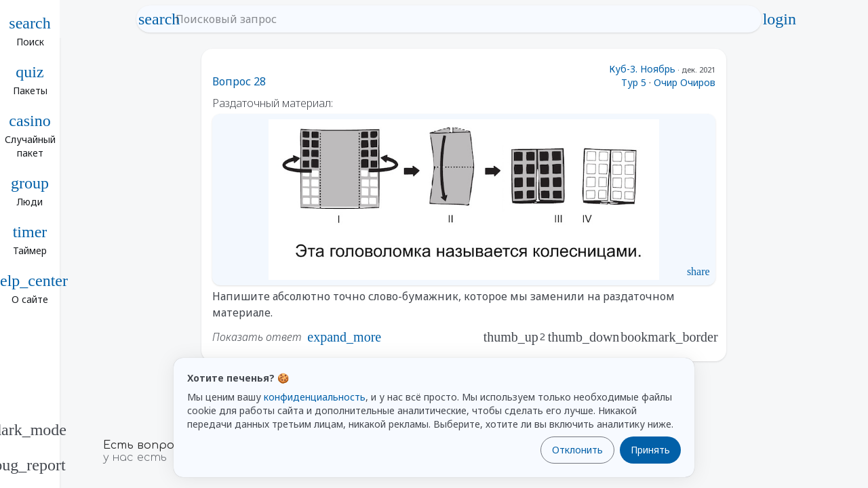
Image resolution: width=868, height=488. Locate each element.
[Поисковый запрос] (461, 19)
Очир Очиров (685, 82)
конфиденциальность (315, 397)
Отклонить (577, 450)
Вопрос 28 (239, 81)
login (779, 19)
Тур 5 (634, 82)
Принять (650, 450)
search (159, 19)
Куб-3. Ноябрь (642, 69)
